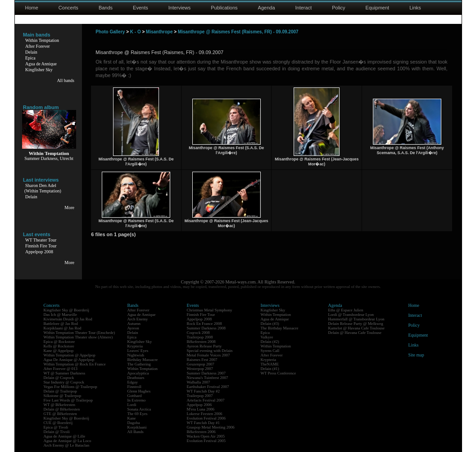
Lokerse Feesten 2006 (205, 414)
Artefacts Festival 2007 (206, 400)
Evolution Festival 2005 (206, 441)
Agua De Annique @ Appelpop (69, 360)
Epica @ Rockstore (59, 342)
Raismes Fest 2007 (202, 360)
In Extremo (137, 400)
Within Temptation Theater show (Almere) (78, 337)
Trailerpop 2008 (200, 337)
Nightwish (136, 355)
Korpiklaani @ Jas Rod (63, 328)
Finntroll (135, 387)
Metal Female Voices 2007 (209, 355)
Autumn (134, 324)
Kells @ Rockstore (59, 346)
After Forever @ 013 (61, 369)
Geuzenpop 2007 (201, 364)
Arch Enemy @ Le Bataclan (67, 445)
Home (32, 8)
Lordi (132, 405)
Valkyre (267, 337)
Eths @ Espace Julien (346, 310)
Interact (304, 8)
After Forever (38, 46)
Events (141, 8)
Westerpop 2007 (200, 369)
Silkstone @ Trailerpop (63, 396)
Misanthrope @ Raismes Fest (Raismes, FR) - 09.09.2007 (238, 32)
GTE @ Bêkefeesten (60, 414)
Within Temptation (42, 40)
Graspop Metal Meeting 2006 (211, 427)
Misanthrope (159, 32)
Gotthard (135, 396)
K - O (136, 32)
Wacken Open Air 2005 (206, 436)
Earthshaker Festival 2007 (208, 387)
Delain (31, 52)
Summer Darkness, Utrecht (49, 158)
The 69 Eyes (138, 414)
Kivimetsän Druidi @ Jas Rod (68, 319)
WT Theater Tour (41, 240)
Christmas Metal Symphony (210, 310)
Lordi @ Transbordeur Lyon (351, 315)
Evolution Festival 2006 (206, 418)
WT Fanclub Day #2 (204, 391)
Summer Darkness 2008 (206, 328)
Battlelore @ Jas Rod (61, 324)
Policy (338, 8)
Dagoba (134, 423)
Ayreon (133, 328)
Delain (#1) (270, 369)
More (69, 208)
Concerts (68, 8)
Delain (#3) (270, 324)
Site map (416, 355)
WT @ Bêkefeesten (60, 405)
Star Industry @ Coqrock (64, 382)
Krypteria (135, 346)
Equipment (378, 8)
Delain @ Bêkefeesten (62, 409)
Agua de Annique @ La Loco (68, 441)
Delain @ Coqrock (59, 378)
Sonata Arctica (139, 409)
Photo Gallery (110, 32)
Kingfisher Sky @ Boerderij (67, 310)
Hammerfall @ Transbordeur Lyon (356, 319)
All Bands (136, 432)
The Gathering (139, 364)
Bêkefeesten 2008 (201, 342)
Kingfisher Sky (39, 70)
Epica (30, 58)
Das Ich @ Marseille (61, 315)
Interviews (180, 8)
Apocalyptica (138, 373)
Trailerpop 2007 (200, 396)
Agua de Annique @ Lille (65, 436)
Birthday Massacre (143, 360)
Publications (224, 8)
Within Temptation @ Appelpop (70, 355)
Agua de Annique (41, 64)
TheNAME (270, 364)
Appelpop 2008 (39, 252)
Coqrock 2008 (198, 333)
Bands (106, 8)
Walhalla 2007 (199, 382)
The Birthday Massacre (280, 328)
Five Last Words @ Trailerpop (68, 400)
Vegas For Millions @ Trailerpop (70, 387)
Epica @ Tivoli (56, 427)
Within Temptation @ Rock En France (75, 364)
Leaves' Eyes (138, 351)
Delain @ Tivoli (57, 432)
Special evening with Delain (210, 351)
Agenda (267, 8)
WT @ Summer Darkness (65, 373)
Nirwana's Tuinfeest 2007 (208, 378)
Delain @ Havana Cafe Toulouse (355, 333)
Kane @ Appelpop (59, 351)
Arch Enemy (138, 319)
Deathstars (136, 378)
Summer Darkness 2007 (206, 373)
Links (415, 8)
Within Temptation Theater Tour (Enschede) (79, 333)
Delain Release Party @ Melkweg (356, 324)
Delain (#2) (270, 342)
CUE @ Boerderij (58, 423)
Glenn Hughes (139, 391)
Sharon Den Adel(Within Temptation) (43, 188)
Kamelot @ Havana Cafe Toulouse (356, 328)
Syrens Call (270, 351)
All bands (66, 80)
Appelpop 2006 (199, 405)
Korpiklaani (137, 427)
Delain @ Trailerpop (60, 391)
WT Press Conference (279, 373)
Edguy (133, 382)
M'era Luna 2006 (201, 409)
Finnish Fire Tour (41, 246)
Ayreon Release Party (204, 346)
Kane (132, 418)
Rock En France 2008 (204, 324)
